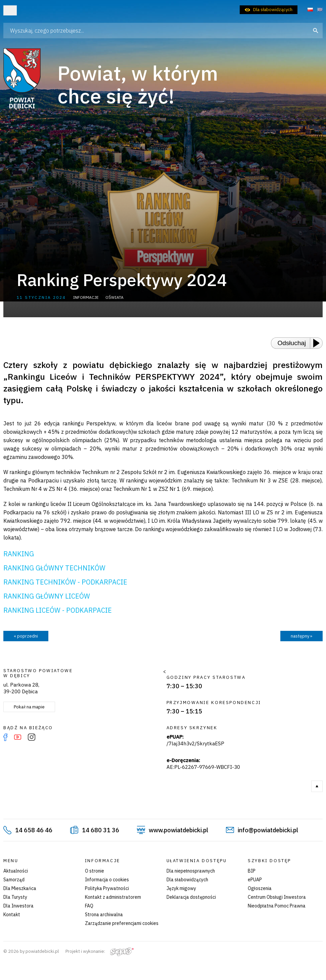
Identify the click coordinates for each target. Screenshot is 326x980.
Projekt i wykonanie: (100, 951)
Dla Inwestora (18, 906)
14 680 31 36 (101, 830)
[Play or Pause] (318, 343)
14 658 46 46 (34, 830)
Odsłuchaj (292, 343)
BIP (252, 871)
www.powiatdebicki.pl (178, 830)
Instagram (32, 737)
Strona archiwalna (104, 915)
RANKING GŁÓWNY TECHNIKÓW (54, 568)
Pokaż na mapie (29, 707)
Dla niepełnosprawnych (191, 871)
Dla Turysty (15, 897)
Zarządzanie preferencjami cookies (122, 923)
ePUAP (255, 880)
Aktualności (16, 871)
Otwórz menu (10, 10)
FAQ (89, 906)
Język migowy (181, 888)
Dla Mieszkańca (20, 888)
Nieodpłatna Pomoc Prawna (277, 906)
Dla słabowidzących (273, 10)
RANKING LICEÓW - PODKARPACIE (58, 610)
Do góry (317, 786)
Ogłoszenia (260, 888)
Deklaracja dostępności (191, 897)
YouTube (18, 737)
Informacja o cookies (107, 880)
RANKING (19, 554)
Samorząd (14, 880)
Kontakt (12, 915)
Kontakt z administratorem (113, 897)
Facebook (5, 737)
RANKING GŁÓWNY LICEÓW (47, 596)
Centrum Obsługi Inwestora (277, 897)
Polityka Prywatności (107, 888)
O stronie (95, 871)
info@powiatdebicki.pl (268, 830)
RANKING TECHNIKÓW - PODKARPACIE (65, 582)
